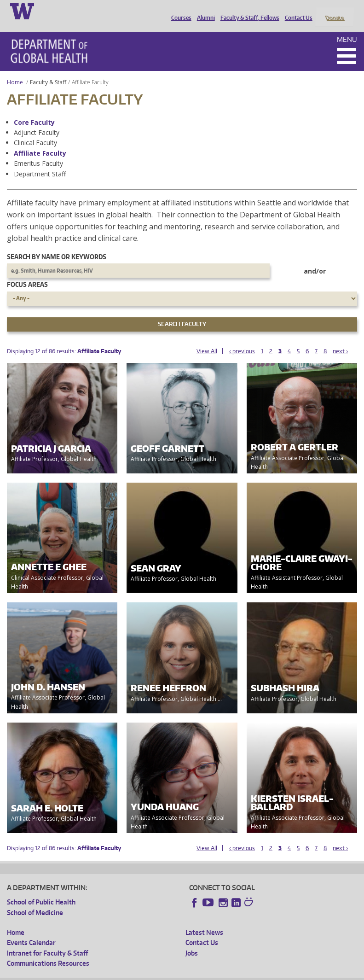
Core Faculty (34, 110)
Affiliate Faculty (40, 141)
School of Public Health (41, 890)
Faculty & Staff (48, 70)
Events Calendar (31, 930)
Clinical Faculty (35, 131)
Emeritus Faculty (38, 151)
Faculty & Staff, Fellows (248, 11)
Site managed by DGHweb (221, 973)
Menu (347, 27)
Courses (179, 11)
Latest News (204, 920)
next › (340, 339)
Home (15, 70)
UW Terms (166, 973)
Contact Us (296, 11)
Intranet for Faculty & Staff (47, 941)
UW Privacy (129, 973)
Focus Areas (27, 272)
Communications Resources (48, 951)
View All (207, 339)
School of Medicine (35, 900)
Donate (334, 11)
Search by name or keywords (57, 244)
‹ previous (242, 339)
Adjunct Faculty (37, 120)
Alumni (204, 11)
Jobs (192, 941)
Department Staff (40, 161)
